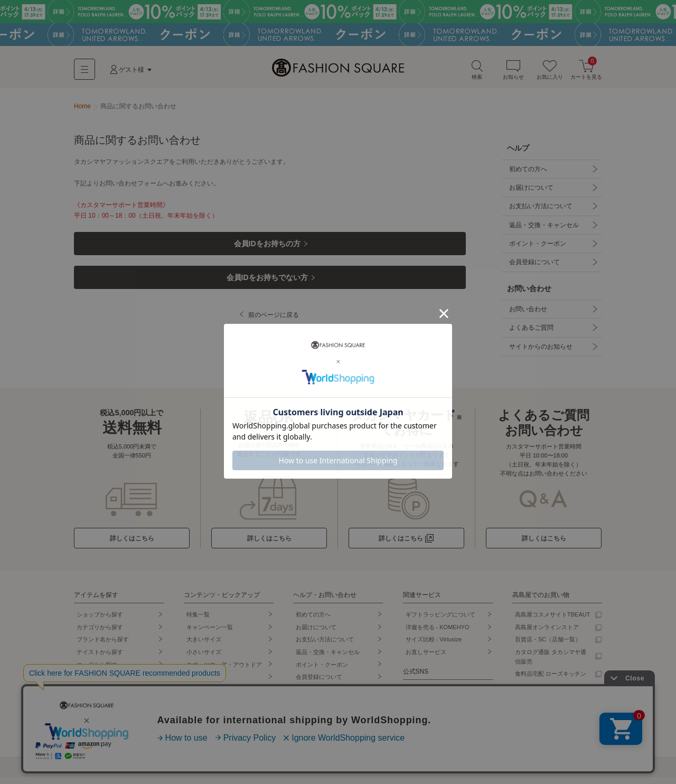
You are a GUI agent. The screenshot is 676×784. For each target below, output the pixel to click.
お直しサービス (426, 659)
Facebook (418, 735)
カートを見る (586, 73)
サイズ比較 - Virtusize (434, 646)
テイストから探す (100, 659)
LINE (412, 697)
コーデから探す (97, 671)
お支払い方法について (540, 210)
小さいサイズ (204, 659)
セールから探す (97, 684)
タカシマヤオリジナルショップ (224, 726)
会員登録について (533, 267)
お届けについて (530, 191)
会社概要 (259, 774)
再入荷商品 (91, 733)
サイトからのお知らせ (540, 353)
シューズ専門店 (207, 696)
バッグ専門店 (204, 684)
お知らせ (513, 73)
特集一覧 (198, 621)
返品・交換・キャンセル (543, 229)
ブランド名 (103, 646)
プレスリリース (378, 774)
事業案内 (296, 774)
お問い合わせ (527, 315)
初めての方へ (527, 172)
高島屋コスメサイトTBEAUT (552, 621)
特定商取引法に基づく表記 (201, 774)
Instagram (419, 710)
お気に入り (550, 73)
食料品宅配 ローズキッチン (551, 680)
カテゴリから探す (100, 634)
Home (82, 110)
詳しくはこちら (132, 545)
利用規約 (84, 774)
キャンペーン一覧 (210, 634)
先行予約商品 (94, 721)
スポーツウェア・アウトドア (224, 671)
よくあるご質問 (530, 334)
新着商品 (88, 708)
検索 (477, 73)
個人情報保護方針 (132, 774)
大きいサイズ (204, 646)
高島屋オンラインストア (547, 634)
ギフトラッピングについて (440, 621)
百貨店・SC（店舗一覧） (548, 646)
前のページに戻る (274, 326)
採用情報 (333, 774)
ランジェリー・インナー (218, 708)
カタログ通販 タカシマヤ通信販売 (551, 664)
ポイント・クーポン (537, 248)
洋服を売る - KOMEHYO (438, 634)
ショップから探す (100, 621)
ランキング (91, 696)
